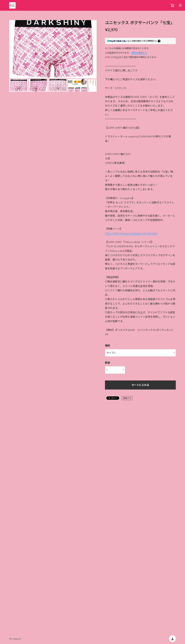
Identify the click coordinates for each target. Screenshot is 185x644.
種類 (107, 346)
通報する (127, 398)
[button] (93, 49)
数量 (107, 363)
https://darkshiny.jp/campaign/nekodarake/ (131, 233)
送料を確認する (139, 53)
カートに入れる (140, 385)
